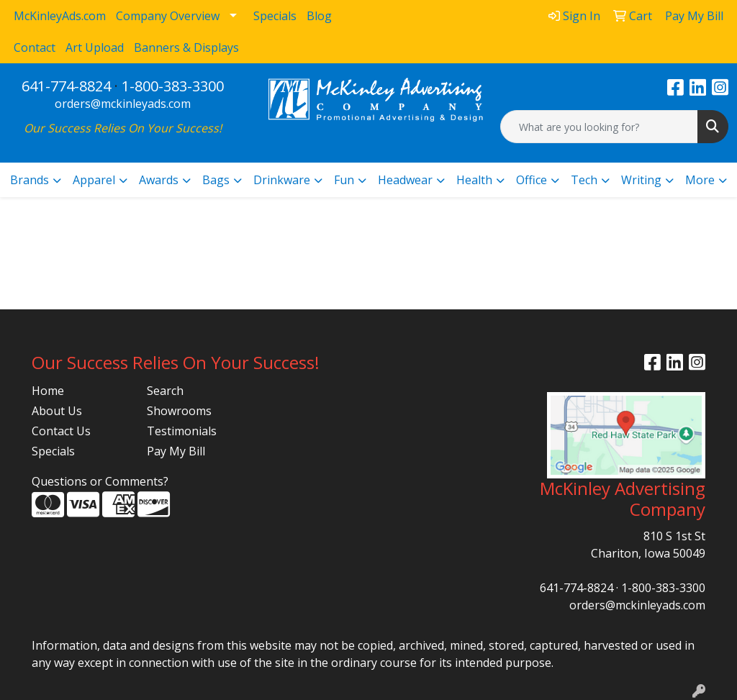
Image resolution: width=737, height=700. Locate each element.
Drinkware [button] (282, 180)
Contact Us (61, 431)
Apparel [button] (94, 180)
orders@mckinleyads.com (123, 104)
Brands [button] (30, 180)
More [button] (700, 180)
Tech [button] (584, 180)
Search (165, 391)
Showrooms (179, 411)
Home (48, 391)
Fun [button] (344, 180)
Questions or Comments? (100, 481)
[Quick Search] (599, 127)
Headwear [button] (405, 180)
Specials (53, 451)
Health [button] (474, 180)
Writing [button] (641, 180)
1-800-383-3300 (173, 86)
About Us (57, 411)
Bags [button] (216, 180)
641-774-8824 (66, 86)
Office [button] (532, 180)
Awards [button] (159, 180)
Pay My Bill (176, 451)
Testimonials (182, 431)
